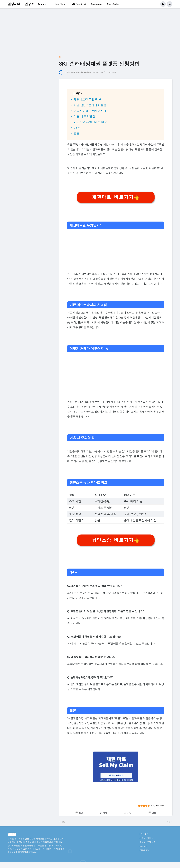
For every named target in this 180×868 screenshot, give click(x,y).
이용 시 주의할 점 (85, 116)
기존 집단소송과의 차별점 (90, 105)
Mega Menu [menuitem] (60, 4)
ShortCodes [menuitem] (113, 4)
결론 (77, 133)
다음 (63, 822)
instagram (144, 850)
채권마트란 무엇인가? (88, 99)
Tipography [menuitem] (96, 4)
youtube (143, 846)
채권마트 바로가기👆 (116, 197)
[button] (163, 4)
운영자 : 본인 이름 (147, 842)
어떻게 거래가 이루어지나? (91, 111)
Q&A (77, 128)
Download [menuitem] (79, 4)
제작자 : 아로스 (146, 838)
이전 (169, 822)
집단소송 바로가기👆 (116, 540)
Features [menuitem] (43, 4)
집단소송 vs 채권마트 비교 (90, 122)
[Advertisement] (90, 33)
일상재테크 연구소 (21, 4)
